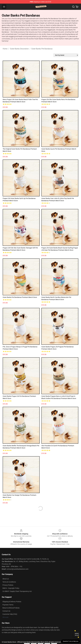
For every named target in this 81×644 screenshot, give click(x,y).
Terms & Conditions (9, 582)
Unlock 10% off (77, 634)
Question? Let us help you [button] (71, 641)
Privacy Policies (8, 585)
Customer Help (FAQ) (10, 614)
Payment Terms (8, 605)
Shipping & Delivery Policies (12, 602)
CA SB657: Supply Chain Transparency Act (17, 591)
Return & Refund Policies (11, 608)
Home (5, 49)
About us (6, 579)
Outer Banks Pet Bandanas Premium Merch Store (20, 297)
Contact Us (6, 611)
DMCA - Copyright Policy (11, 588)
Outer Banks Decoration (19, 49)
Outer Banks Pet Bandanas (42, 49)
